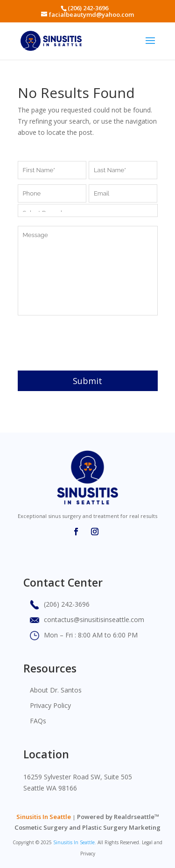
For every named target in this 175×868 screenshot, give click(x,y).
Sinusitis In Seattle (44, 817)
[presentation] (89, 343)
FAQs (38, 721)
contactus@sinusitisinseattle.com (94, 619)
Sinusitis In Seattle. (75, 842)
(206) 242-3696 (88, 8)
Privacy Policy (50, 705)
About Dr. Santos (56, 690)
